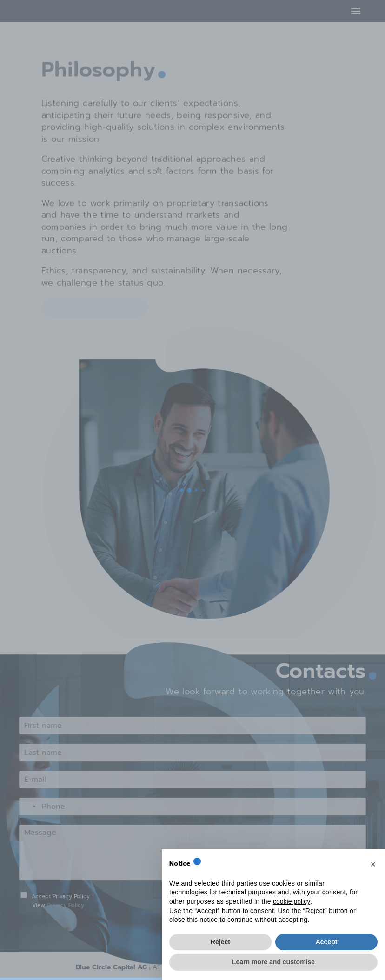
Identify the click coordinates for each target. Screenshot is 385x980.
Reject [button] (220, 942)
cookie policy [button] (292, 901)
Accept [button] (327, 942)
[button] (373, 864)
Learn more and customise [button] (273, 962)
